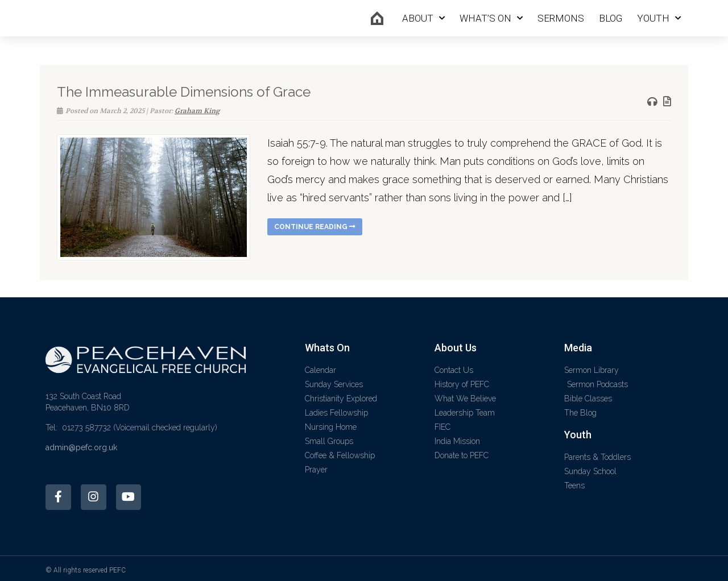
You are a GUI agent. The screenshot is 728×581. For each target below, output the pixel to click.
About (423, 18)
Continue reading (315, 227)
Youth (659, 18)
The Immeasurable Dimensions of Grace (184, 92)
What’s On (491, 18)
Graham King (197, 111)
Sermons (561, 18)
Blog (611, 18)
